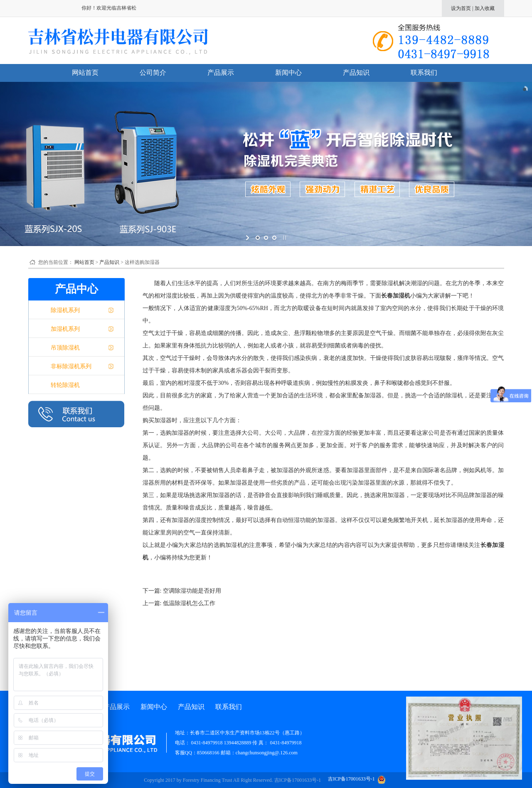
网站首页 (85, 73)
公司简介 (153, 73)
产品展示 (221, 73)
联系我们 (424, 73)
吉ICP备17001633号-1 (298, 780)
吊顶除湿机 (65, 348)
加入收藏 (485, 8)
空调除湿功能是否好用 (192, 591)
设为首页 (461, 8)
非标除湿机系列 (71, 366)
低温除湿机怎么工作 (189, 603)
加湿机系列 (65, 329)
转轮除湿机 (65, 385)
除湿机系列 (65, 310)
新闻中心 (288, 73)
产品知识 (356, 73)
